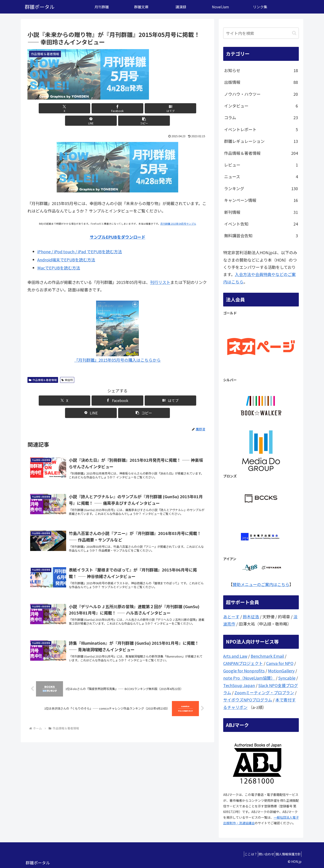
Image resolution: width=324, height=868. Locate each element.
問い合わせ (261, 854)
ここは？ (242, 854)
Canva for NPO (280, 663)
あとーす (231, 617)
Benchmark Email (267, 656)
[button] (178, 108)
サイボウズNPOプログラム (248, 700)
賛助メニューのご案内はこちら (261, 584)
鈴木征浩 (251, 617)
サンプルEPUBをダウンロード (118, 224)
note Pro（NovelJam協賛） (249, 678)
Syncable (287, 678)
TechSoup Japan (239, 685)
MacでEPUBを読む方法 (59, 255)
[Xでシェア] (57, 108)
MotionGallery (281, 671)
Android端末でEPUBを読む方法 (66, 247)
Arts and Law (235, 656)
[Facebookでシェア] (87, 108)
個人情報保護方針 (286, 854)
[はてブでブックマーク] (117, 108)
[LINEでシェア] (148, 108)
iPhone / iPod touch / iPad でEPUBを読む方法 (80, 239)
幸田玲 (67, 367)
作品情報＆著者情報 (43, 367)
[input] (261, 33)
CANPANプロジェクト (243, 663)
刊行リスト (160, 270)
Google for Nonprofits (244, 671)
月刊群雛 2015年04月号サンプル (178, 211)
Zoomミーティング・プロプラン (264, 692)
